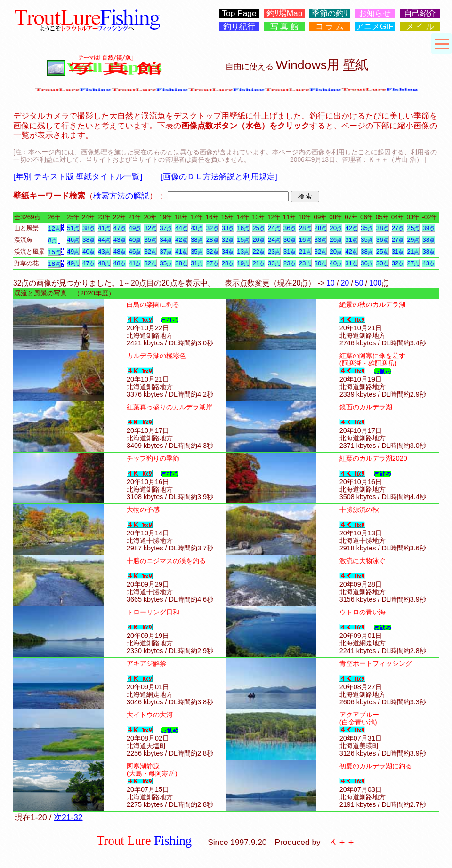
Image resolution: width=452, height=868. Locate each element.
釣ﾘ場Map (285, 13)
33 (228, 228)
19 (243, 263)
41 (104, 228)
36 (290, 228)
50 (359, 283)
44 (181, 228)
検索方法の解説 (121, 196)
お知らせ (375, 13)
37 (166, 228)
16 (243, 228)
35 (367, 228)
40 (135, 240)
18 (54, 264)
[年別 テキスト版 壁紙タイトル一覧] (78, 176)
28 (305, 228)
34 (166, 240)
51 (73, 228)
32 (150, 228)
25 (258, 228)
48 (120, 251)
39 (428, 228)
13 (243, 251)
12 (54, 228)
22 (258, 251)
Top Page (239, 13)
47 (120, 228)
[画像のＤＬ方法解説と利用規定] (219, 176)
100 (375, 283)
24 (274, 228)
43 (197, 228)
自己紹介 (420, 13)
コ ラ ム (330, 27)
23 (274, 251)
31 (351, 240)
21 (305, 251)
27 (398, 228)
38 (89, 228)
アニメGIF (375, 27)
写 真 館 (285, 27)
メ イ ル (420, 27)
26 (336, 240)
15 (243, 240)
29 (413, 240)
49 (135, 228)
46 (73, 240)
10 (330, 283)
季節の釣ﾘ (330, 13)
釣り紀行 (239, 27)
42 (351, 228)
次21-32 (68, 817)
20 (336, 228)
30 (290, 240)
